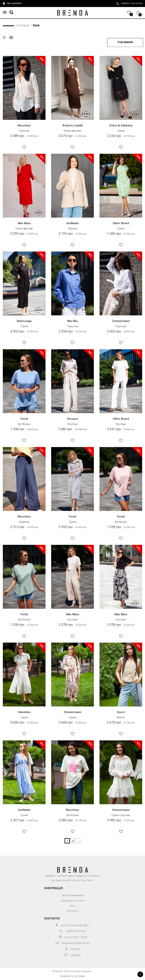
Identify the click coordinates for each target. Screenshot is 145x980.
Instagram (72, 955)
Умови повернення (73, 895)
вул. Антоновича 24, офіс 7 (73, 925)
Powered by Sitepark (73, 976)
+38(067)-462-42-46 (73, 931)
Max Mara (24, 223)
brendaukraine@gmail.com (73, 943)
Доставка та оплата (73, 901)
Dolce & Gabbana (121, 125)
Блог (73, 906)
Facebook (72, 949)
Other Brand (121, 223)
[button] (6, 12)
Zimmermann (121, 321)
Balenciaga (24, 321)
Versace (73, 419)
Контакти (72, 911)
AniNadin (73, 223)
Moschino (24, 125)
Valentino (24, 712)
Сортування (125, 42)
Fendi (24, 419)
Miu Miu (72, 321)
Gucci (121, 712)
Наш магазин (12, 4)
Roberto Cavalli (73, 125)
